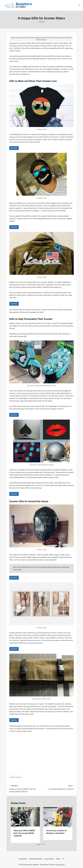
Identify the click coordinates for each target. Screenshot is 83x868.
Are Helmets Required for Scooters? (58, 787)
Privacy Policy (49, 859)
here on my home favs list (33, 643)
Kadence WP (60, 865)
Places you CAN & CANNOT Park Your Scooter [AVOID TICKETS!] (25, 789)
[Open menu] (79, 5)
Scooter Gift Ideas (16, 777)
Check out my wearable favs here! (31, 312)
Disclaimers (23, 859)
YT (63, 859)
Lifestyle (42, 22)
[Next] (69, 825)
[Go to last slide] (14, 825)
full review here (28, 393)
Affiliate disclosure (42, 40)
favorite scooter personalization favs (22, 485)
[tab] (38, 844)
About (58, 859)
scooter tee (16, 142)
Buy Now (14, 148)
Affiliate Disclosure (36, 859)
